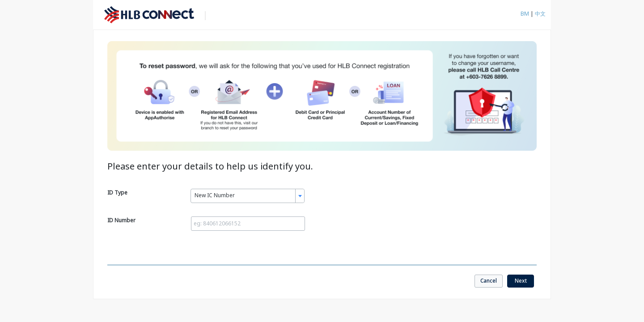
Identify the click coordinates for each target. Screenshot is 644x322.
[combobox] (248, 196)
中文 (540, 14)
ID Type (117, 193)
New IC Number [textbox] (215, 195)
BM (525, 14)
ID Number (121, 220)
